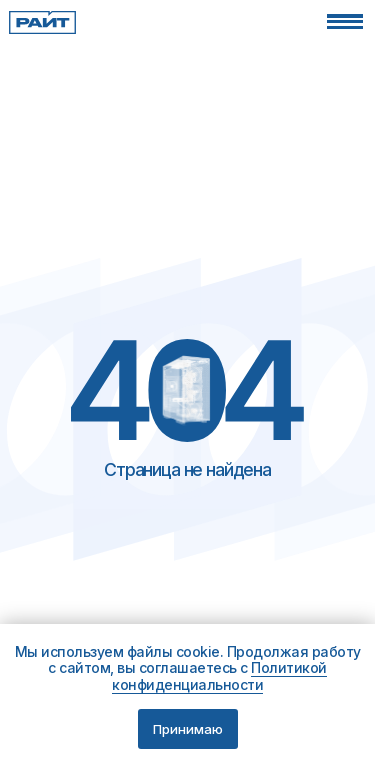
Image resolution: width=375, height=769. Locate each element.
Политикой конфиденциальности (219, 676)
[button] (345, 21)
